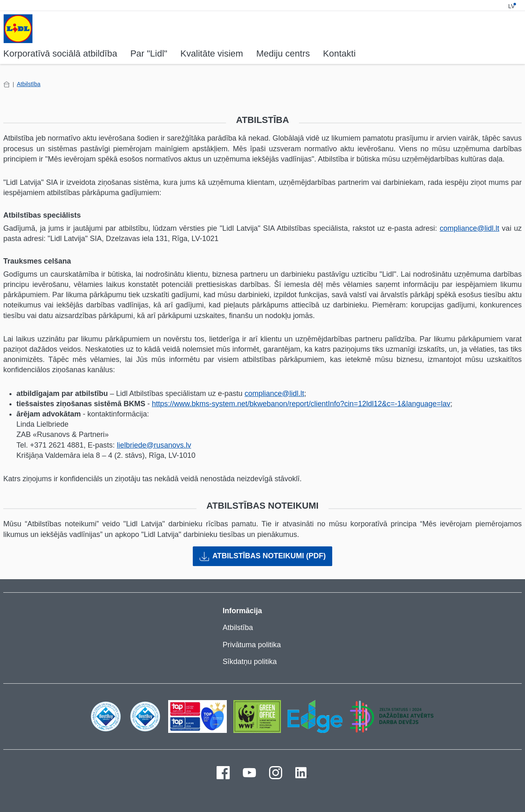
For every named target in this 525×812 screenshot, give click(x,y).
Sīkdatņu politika (250, 662)
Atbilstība (29, 84)
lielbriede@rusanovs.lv (154, 445)
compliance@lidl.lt (469, 228)
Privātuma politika (252, 645)
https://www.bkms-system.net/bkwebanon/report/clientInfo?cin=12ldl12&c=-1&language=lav (301, 404)
